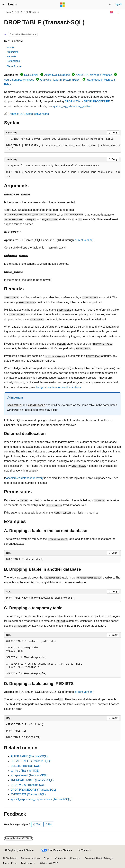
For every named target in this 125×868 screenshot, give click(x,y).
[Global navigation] (3, 5)
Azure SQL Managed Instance (94, 75)
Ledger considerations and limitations (58, 387)
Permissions (13, 61)
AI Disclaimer (10, 858)
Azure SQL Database (57, 75)
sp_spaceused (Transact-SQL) (29, 775)
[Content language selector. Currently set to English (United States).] (19, 850)
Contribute (61, 858)
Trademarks (27, 863)
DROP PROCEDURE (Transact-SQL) (33, 790)
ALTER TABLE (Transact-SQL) (29, 756)
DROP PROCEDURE (97, 101)
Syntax (10, 47)
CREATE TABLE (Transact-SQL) (30, 761)
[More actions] (118, 12)
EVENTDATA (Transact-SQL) (28, 794)
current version (84, 240)
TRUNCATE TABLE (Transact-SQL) (32, 780)
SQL (17, 12)
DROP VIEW (72, 101)
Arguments (13, 52)
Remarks (12, 56)
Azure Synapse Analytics (19, 80)
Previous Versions (30, 858)
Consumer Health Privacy (98, 858)
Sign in (119, 4)
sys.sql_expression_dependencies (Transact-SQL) (41, 799)
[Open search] (110, 5)
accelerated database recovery (25, 478)
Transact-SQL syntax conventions (28, 114)
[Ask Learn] (112, 12)
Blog (46, 858)
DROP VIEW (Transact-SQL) (28, 785)
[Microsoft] (62, 5)
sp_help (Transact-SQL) (25, 771)
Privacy (74, 858)
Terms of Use (10, 863)
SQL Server (30, 12)
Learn (8, 12)
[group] (62, 144)
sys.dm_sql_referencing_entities (72, 106)
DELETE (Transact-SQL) (25, 766)
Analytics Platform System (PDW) (60, 80)
